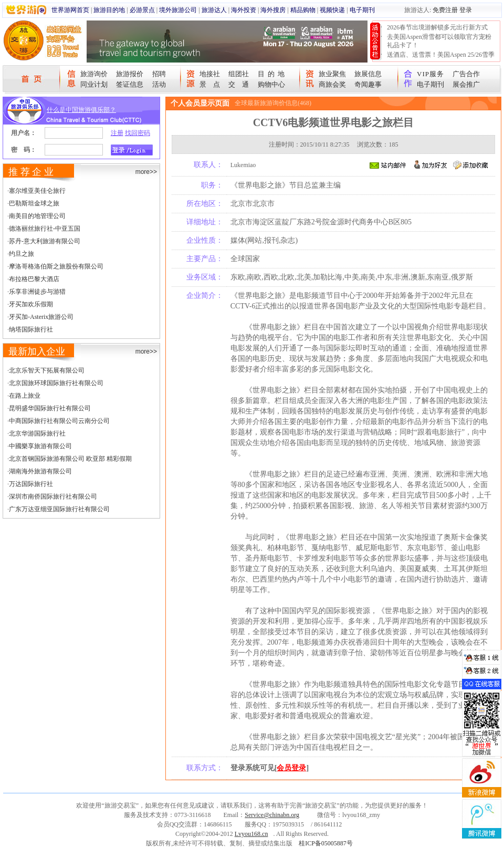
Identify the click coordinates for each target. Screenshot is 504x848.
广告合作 (466, 74)
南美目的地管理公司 (37, 216)
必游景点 (142, 10)
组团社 (239, 74)
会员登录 (291, 768)
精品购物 (303, 10)
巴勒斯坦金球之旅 (34, 203)
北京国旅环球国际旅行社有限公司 (56, 383)
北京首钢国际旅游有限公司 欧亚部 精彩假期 (70, 459)
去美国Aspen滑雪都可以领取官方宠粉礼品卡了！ (439, 41)
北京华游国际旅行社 (37, 433)
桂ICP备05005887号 (326, 843)
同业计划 (94, 84)
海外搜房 (273, 10)
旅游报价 (130, 74)
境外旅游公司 (178, 10)
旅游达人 (214, 10)
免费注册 (445, 10)
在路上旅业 (25, 396)
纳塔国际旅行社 (31, 329)
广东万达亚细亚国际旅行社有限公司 (59, 509)
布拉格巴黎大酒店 (34, 279)
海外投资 (244, 10)
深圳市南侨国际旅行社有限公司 (53, 497)
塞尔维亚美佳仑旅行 (37, 191)
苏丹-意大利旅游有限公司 (45, 241)
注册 (117, 133)
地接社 (210, 74)
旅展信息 (368, 74)
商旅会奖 (332, 84)
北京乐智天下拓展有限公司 (47, 370)
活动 (159, 84)
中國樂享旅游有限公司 (40, 446)
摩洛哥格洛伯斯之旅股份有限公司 (56, 266)
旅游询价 (94, 74)
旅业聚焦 (332, 74)
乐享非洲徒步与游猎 (37, 292)
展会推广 (466, 84)
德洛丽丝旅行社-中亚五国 (45, 229)
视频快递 (332, 10)
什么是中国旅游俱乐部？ (81, 110)
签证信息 (130, 84)
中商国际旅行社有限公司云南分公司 (59, 421)
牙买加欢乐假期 (31, 304)
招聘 (159, 74)
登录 (466, 10)
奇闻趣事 (368, 84)
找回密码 (138, 133)
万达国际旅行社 (31, 484)
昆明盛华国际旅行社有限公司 (50, 408)
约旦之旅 (22, 254)
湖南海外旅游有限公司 (40, 471)
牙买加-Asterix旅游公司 (41, 317)
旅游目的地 (109, 10)
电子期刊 (362, 10)
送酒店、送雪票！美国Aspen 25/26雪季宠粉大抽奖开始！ (441, 59)
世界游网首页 (70, 10)
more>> (146, 172)
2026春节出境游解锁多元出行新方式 (437, 27)
